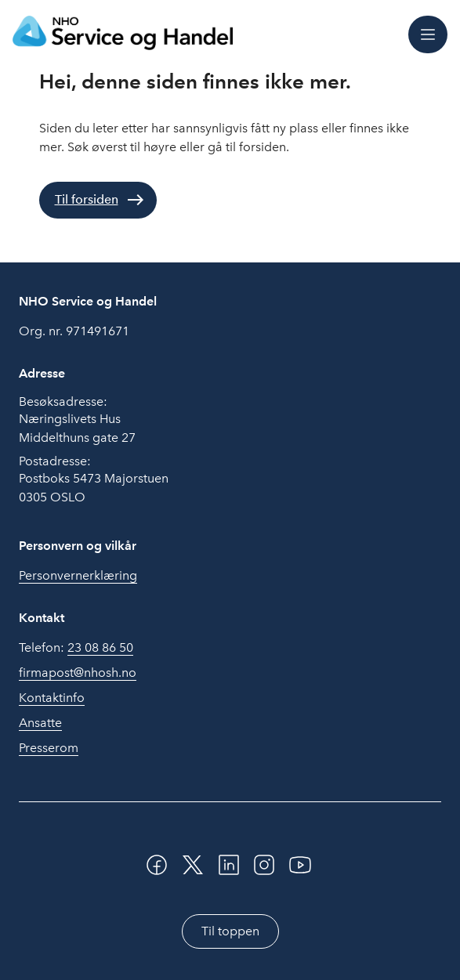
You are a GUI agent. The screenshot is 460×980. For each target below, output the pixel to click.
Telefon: (76, 648)
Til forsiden (87, 199)
